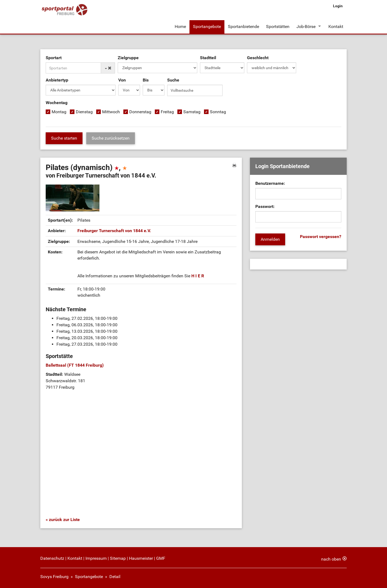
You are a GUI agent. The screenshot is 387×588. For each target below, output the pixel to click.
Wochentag (57, 103)
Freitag (167, 112)
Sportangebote (207, 26)
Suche (173, 80)
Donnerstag (140, 112)
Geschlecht (258, 58)
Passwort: (265, 206)
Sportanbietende (243, 26)
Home (180, 26)
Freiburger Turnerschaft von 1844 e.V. (114, 231)
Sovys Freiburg (54, 577)
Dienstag (84, 112)
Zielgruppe (128, 58)
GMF (161, 558)
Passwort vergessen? (321, 237)
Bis (146, 80)
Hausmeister (141, 558)
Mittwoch (111, 112)
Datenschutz (52, 558)
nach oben (331, 559)
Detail (115, 577)
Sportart (54, 58)
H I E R (198, 276)
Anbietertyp (57, 80)
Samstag (192, 112)
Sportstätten (278, 26)
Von (122, 80)
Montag (59, 112)
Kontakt (336, 26)
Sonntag (218, 112)
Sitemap (118, 558)
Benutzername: (270, 183)
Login (338, 6)
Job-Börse (306, 26)
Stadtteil (208, 58)
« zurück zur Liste (63, 520)
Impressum (96, 558)
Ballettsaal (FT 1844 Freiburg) (75, 365)
